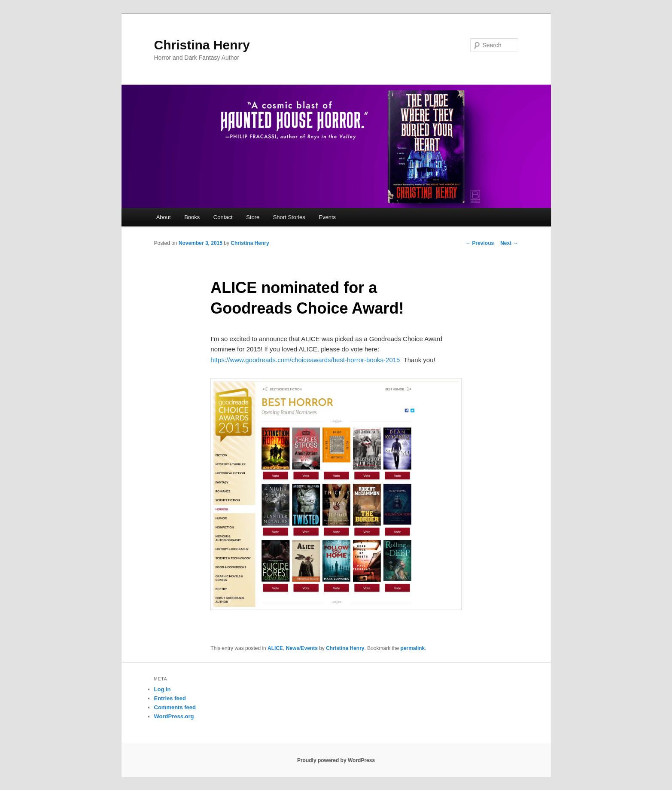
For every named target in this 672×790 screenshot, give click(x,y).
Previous (480, 243)
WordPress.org (174, 716)
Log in (163, 689)
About (164, 217)
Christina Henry (202, 45)
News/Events (302, 648)
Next (509, 243)
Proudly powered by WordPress (336, 760)
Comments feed (175, 707)
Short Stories (289, 217)
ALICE (275, 648)
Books (192, 217)
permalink (413, 648)
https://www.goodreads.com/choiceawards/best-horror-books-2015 (305, 360)
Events (327, 217)
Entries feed (170, 698)
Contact (223, 217)
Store (253, 217)
